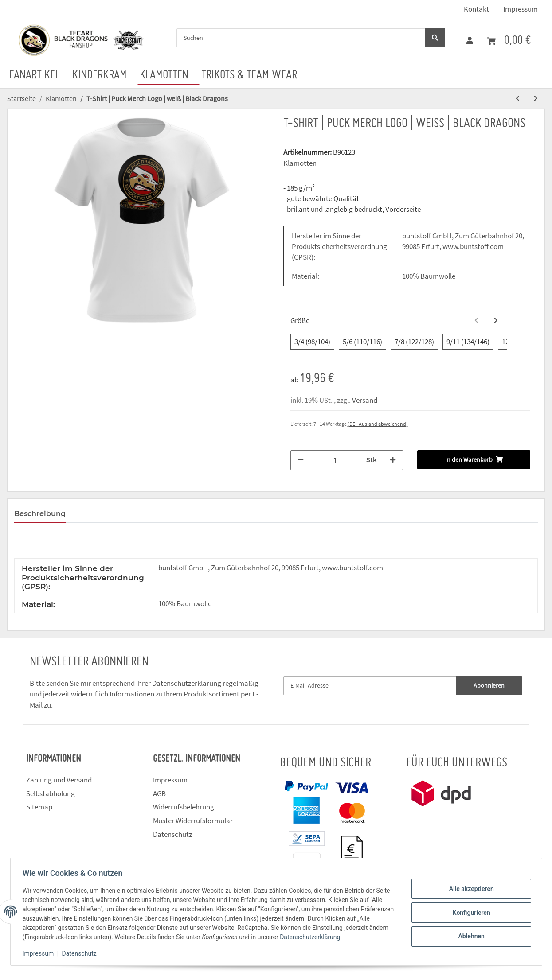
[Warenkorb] (509, 41)
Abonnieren (489, 685)
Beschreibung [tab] (40, 514)
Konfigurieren (469, 913)
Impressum (521, 9)
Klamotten (300, 163)
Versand (365, 400)
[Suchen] (301, 38)
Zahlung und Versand (59, 780)
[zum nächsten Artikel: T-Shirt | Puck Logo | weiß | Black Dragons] (536, 99)
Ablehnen (469, 936)
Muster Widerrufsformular (193, 821)
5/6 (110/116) (362, 341)
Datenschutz (172, 834)
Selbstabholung (51, 793)
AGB (159, 793)
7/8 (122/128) (414, 341)
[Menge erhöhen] (393, 460)
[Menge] (335, 460)
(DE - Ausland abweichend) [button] (378, 424)
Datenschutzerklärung (187, 683)
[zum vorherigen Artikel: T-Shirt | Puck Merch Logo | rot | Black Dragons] (518, 99)
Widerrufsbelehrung (184, 807)
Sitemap (39, 807)
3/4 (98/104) (312, 341)
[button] (470, 41)
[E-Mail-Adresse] (370, 686)
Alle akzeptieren (469, 890)
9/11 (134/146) (468, 341)
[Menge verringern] (301, 460)
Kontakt (476, 9)
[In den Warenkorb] (474, 460)
